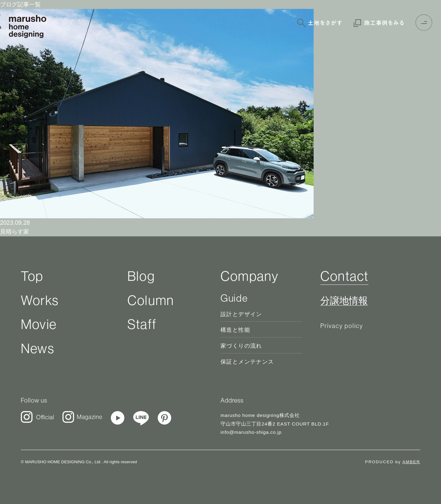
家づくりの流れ (241, 346)
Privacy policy (342, 326)
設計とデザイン (241, 314)
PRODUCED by (393, 462)
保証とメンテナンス (247, 362)
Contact (344, 276)
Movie (39, 324)
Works (40, 300)
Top (32, 276)
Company (250, 276)
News (38, 348)
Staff (142, 324)
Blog (141, 276)
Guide (234, 298)
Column (151, 300)
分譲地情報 (344, 301)
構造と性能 (235, 330)
